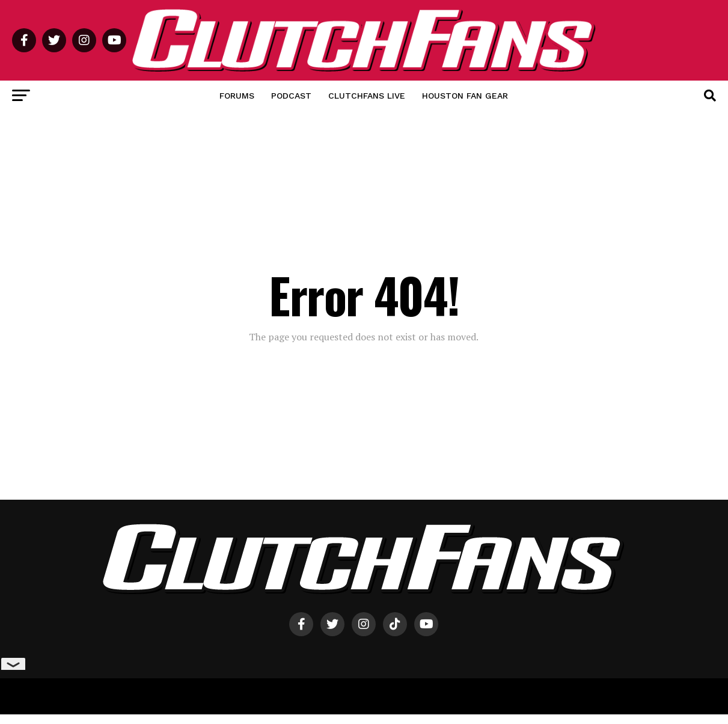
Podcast (291, 96)
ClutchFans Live (367, 96)
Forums (237, 96)
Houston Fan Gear (465, 96)
